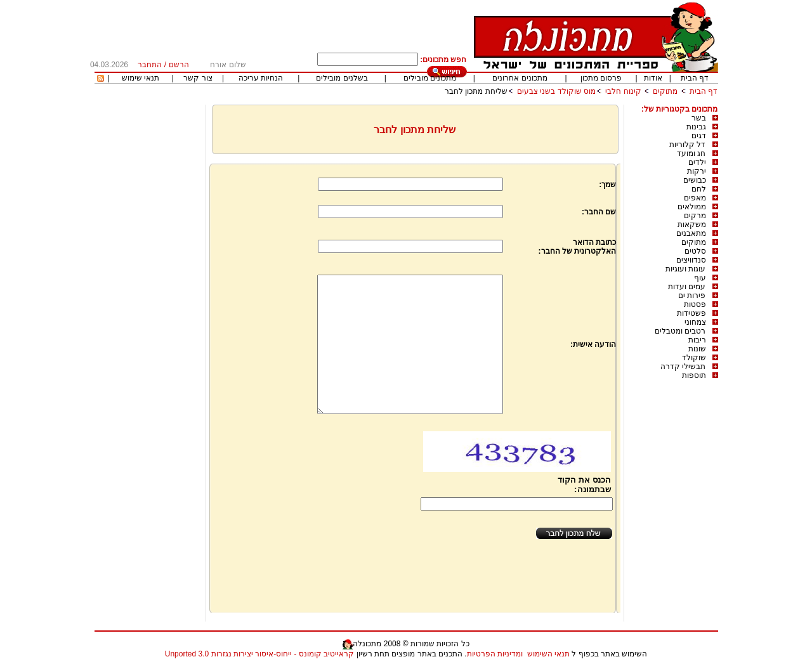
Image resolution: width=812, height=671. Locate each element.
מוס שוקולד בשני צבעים (556, 91)
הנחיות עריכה (261, 78)
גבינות (696, 127)
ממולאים (692, 207)
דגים (699, 136)
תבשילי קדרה (683, 367)
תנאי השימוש (548, 654)
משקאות (692, 225)
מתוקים (665, 91)
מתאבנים (691, 233)
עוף (700, 278)
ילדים (697, 162)
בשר (699, 118)
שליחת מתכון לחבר (476, 91)
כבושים (695, 180)
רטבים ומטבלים (680, 331)
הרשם (179, 65)
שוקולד (694, 358)
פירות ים (692, 296)
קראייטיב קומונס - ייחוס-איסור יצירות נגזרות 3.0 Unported (259, 654)
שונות (697, 349)
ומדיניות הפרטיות (495, 654)
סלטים (695, 251)
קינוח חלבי (623, 91)
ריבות (697, 340)
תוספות (694, 375)
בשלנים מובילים (342, 78)
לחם (699, 189)
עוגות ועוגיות (685, 269)
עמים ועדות (687, 287)
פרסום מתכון (601, 78)
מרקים (695, 216)
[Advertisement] (148, 295)
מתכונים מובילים (430, 78)
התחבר (150, 65)
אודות (653, 78)
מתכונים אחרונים (520, 78)
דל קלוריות (687, 145)
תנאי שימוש (141, 78)
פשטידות (691, 313)
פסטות (695, 304)
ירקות (697, 171)
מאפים (695, 198)
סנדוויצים (691, 260)
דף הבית (695, 78)
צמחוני (695, 322)
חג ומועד (691, 153)
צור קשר (198, 78)
